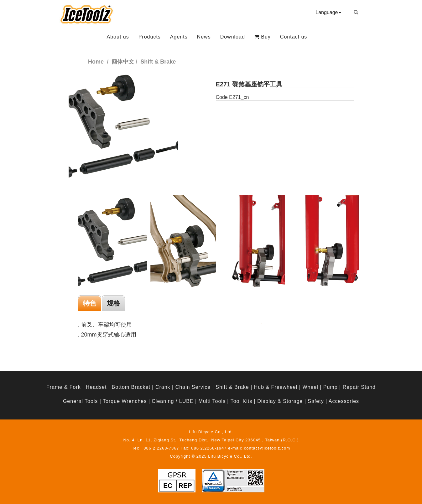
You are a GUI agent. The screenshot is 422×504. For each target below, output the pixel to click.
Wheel (310, 387)
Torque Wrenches (125, 401)
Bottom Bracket (131, 387)
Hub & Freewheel (276, 387)
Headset (96, 387)
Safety (316, 401)
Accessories (344, 401)
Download (233, 37)
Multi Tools (212, 401)
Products (150, 37)
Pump (331, 387)
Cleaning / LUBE (172, 401)
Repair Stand (359, 387)
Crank (163, 387)
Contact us (294, 37)
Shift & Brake (232, 387)
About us (118, 37)
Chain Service (193, 387)
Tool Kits (241, 401)
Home (96, 62)
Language (328, 12)
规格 (113, 303)
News (204, 37)
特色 (90, 303)
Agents (179, 37)
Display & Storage (280, 401)
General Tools (80, 401)
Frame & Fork (64, 387)
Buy (263, 37)
